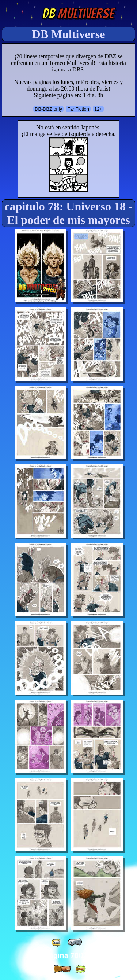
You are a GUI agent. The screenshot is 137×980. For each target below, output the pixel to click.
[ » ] (62, 969)
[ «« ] (57, 942)
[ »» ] (80, 969)
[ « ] (75, 942)
